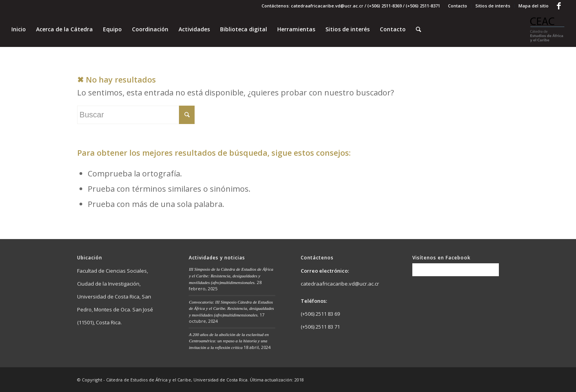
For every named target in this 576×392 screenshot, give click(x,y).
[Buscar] (418, 29)
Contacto (458, 6)
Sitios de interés (493, 6)
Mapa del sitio (534, 6)
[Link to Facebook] (559, 6)
